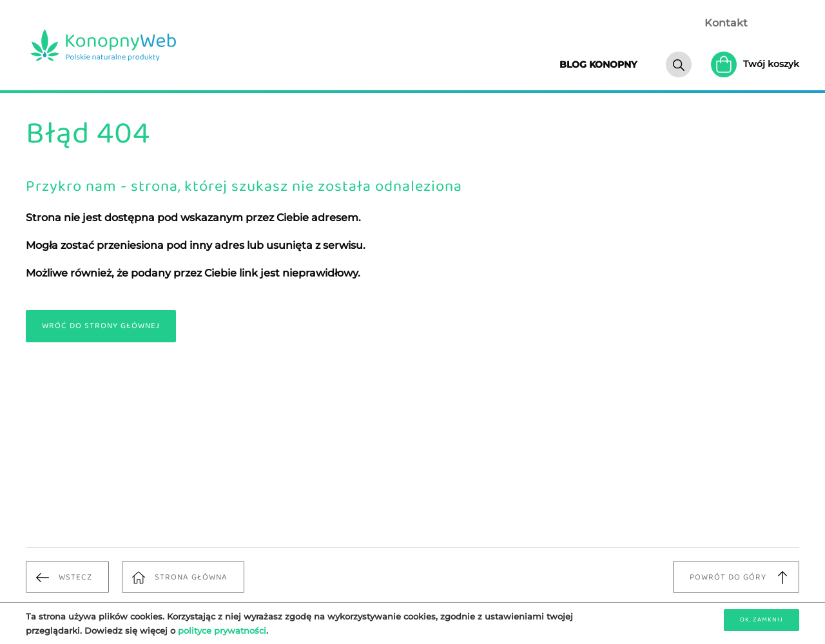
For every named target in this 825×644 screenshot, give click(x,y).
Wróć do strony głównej (101, 326)
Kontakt (726, 23)
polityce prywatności (222, 630)
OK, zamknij (762, 620)
